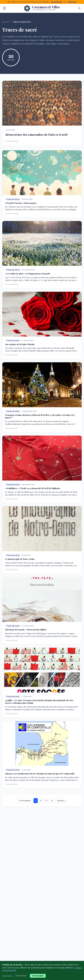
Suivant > (61, 801)
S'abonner (72, 2)
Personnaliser (21, 976)
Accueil (5, 22)
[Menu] (4, 8)
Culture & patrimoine (22, 22)
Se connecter (57, 2)
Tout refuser (7, 976)
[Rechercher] (79, 8)
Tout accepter (38, 976)
